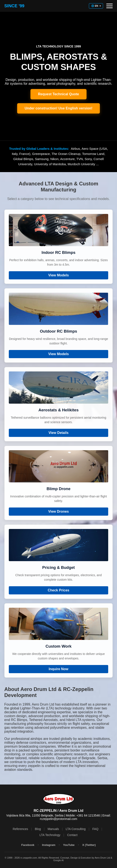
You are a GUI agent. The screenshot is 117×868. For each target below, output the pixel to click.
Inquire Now (59, 669)
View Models (59, 275)
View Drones (59, 511)
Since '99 (14, 6)
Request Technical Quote (58, 94)
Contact (72, 835)
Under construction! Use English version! (59, 108)
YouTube (69, 845)
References (20, 829)
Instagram (49, 845)
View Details (58, 433)
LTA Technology (50, 835)
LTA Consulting (76, 829)
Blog (38, 829)
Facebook (28, 845)
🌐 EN (96, 6)
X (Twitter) (89, 845)
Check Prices (58, 590)
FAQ (95, 829)
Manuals (53, 829)
